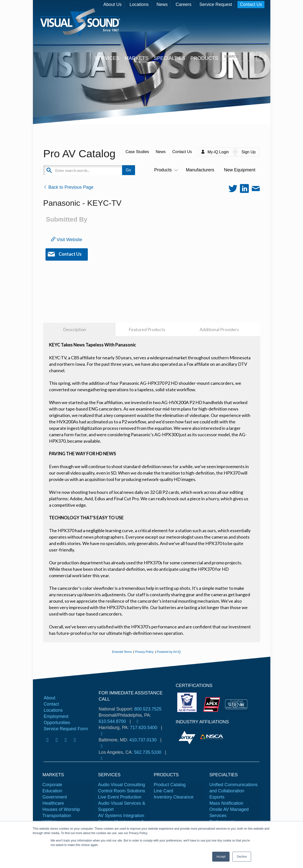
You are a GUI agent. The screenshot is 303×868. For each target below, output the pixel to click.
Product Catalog (170, 785)
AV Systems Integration (121, 816)
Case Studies (137, 152)
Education (52, 791)
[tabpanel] (188, 737)
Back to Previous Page (68, 187)
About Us (113, 4)
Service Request (216, 4)
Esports (217, 797)
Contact (51, 704)
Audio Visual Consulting (122, 785)
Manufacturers (200, 170)
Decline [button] (242, 857)
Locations (139, 4)
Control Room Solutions (122, 791)
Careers (184, 4)
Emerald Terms (122, 652)
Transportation (57, 816)
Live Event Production (120, 797)
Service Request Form (66, 729)
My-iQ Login (218, 152)
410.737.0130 (143, 740)
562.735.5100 (148, 752)
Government (55, 797)
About (49, 698)
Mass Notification (226, 803)
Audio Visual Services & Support (122, 806)
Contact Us (251, 4)
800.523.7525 (148, 709)
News (162, 4)
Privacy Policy (144, 652)
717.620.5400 (144, 728)
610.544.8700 (112, 721)
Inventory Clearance (174, 797)
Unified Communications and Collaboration (234, 788)
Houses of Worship (61, 809)
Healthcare (53, 803)
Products (165, 170)
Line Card (163, 791)
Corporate (52, 785)
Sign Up (248, 152)
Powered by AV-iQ (169, 652)
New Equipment (240, 170)
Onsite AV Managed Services (229, 812)
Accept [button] (221, 857)
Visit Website (67, 240)
